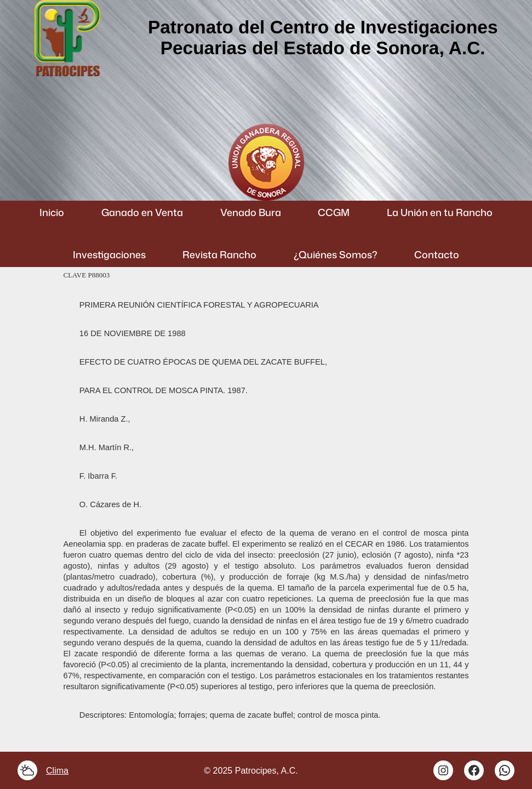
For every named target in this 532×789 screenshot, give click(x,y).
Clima (57, 770)
